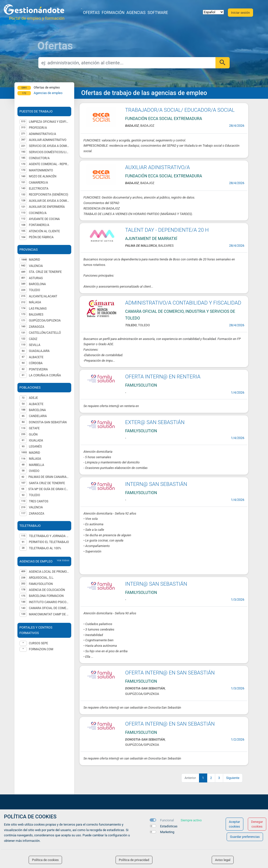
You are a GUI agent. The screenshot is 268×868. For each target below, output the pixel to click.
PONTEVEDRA (38, 369)
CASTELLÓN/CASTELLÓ (45, 333)
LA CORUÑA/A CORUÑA (45, 375)
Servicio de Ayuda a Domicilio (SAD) (49, 146)
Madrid (34, 453)
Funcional (167, 820)
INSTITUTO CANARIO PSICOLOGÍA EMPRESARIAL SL (49, 602)
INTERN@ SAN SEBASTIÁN (156, 484)
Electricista (39, 189)
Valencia (36, 507)
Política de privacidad (134, 860)
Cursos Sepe (38, 643)
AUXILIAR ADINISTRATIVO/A (158, 167)
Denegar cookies (257, 824)
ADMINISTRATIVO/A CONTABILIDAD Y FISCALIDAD (183, 303)
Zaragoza (37, 514)
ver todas (63, 560)
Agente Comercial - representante (49, 164)
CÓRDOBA (36, 363)
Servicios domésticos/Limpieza (49, 152)
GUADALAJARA (39, 351)
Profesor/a (38, 128)
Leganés (35, 446)
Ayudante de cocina (44, 219)
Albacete (36, 404)
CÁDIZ (33, 339)
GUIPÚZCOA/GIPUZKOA (45, 321)
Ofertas (91, 13)
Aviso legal (223, 860)
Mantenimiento (41, 170)
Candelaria (38, 416)
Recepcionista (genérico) (49, 195)
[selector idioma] (213, 12)
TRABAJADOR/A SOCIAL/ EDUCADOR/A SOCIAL (180, 110)
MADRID (34, 260)
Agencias (136, 13)
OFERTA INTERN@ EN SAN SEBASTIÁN (170, 673)
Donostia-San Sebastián (48, 422)
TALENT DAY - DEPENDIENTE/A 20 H (167, 230)
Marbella (36, 465)
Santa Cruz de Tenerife (47, 483)
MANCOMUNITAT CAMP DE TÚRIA (49, 614)
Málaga (35, 459)
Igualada (36, 440)
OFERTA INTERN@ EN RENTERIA (163, 377)
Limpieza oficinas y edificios (49, 122)
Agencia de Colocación (47, 590)
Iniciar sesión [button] (240, 13)
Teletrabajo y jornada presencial (49, 536)
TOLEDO (34, 290)
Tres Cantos (39, 501)
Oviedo (34, 471)
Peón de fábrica (41, 237)
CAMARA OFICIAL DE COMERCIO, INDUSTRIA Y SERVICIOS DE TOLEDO (49, 608)
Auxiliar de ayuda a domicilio (49, 201)
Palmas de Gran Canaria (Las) (49, 477)
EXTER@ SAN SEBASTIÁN (155, 422)
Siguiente (233, 778)
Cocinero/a (38, 213)
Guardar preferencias (245, 837)
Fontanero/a (39, 225)
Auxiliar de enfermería (47, 207)
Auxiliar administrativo (48, 140)
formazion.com (41, 649)
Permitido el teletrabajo (49, 542)
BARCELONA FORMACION (46, 596)
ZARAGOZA (37, 327)
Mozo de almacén (43, 176)
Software (158, 13)
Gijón (33, 434)
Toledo (34, 495)
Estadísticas (169, 826)
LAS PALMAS (38, 309)
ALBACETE (36, 357)
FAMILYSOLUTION (41, 584)
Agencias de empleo (48, 93)
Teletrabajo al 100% (45, 548)
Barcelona (37, 410)
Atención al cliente (44, 231)
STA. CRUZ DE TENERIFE (45, 272)
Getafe (34, 428)
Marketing (167, 832)
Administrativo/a (42, 134)
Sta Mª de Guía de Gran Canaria (49, 489)
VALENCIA (36, 266)
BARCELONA (37, 284)
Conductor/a (39, 158)
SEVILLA (35, 345)
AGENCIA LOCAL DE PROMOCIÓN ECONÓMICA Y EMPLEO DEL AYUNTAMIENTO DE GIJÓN (49, 572)
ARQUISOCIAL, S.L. (41, 578)
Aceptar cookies (234, 824)
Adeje (33, 398)
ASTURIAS (36, 278)
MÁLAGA (35, 302)
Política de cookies (45, 860)
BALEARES (36, 315)
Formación (113, 13)
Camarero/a (38, 183)
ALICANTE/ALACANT (43, 296)
